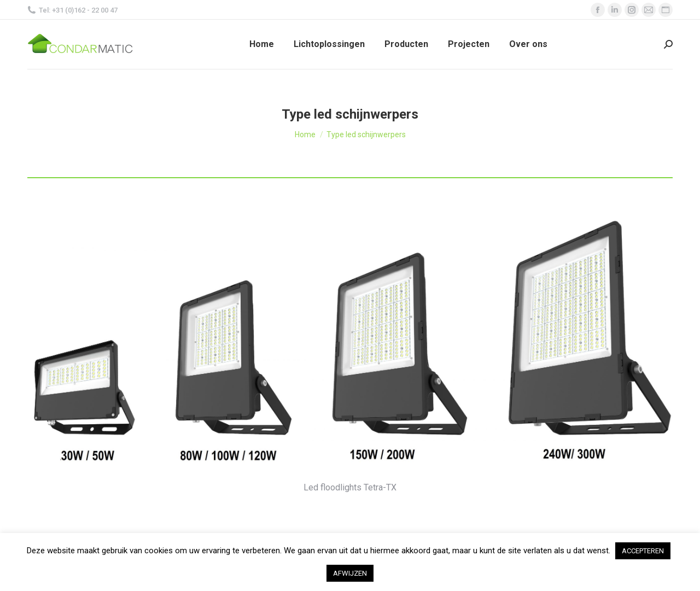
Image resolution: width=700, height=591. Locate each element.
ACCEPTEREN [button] (643, 551)
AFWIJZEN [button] (350, 573)
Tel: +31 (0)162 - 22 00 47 (72, 10)
